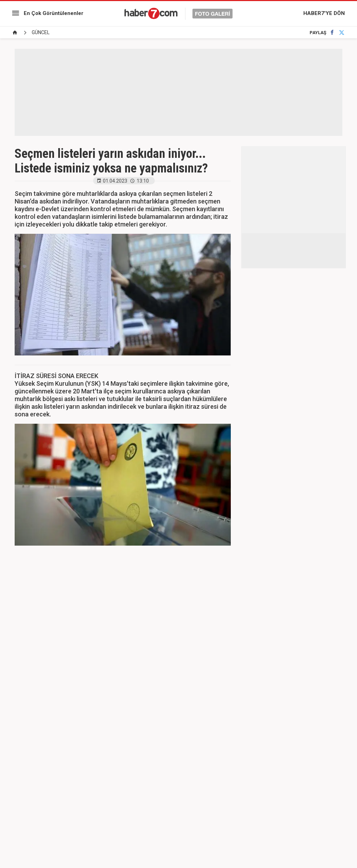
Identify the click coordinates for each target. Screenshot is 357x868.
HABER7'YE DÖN (324, 13)
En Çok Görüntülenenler (54, 13)
